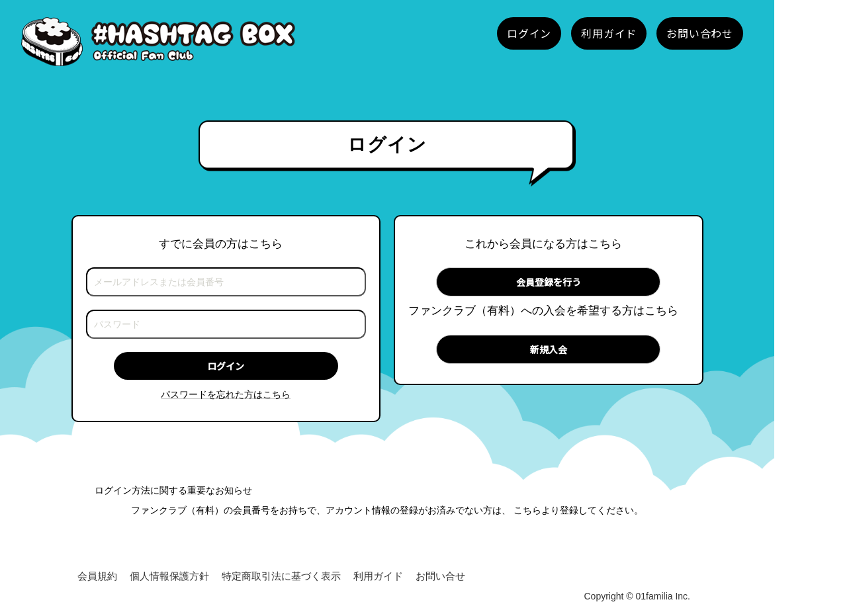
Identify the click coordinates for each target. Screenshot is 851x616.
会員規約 (97, 576)
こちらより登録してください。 (578, 510)
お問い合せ (440, 576)
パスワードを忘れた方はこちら (226, 394)
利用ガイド (378, 576)
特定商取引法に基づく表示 (281, 576)
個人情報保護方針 (169, 576)
